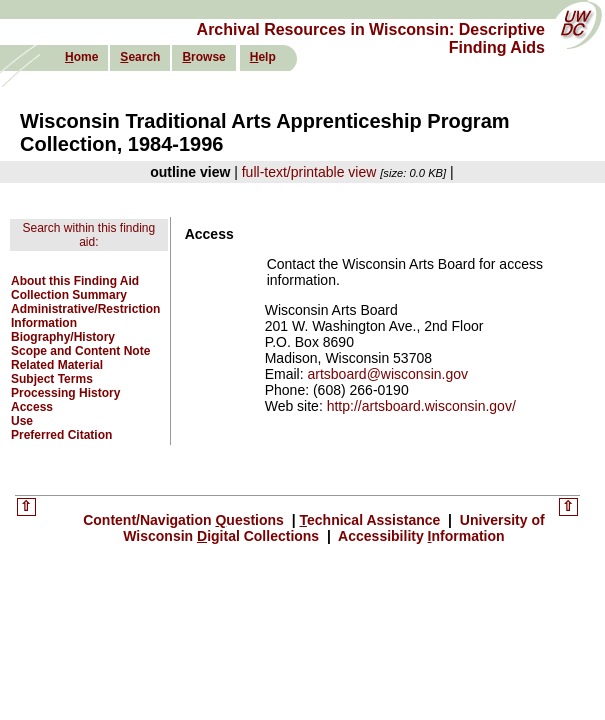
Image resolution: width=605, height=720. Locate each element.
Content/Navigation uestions (185, 520)
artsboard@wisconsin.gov (387, 374)
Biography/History (63, 337)
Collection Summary (69, 295)
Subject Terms (52, 379)
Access (32, 407)
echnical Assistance (372, 520)
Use (22, 421)
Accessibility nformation (420, 536)
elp (263, 57)
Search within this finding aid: (88, 235)
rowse (203, 57)
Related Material (57, 365)
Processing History (65, 393)
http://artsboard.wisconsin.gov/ (421, 406)
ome (81, 57)
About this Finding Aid (75, 281)
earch (140, 57)
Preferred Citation (61, 435)
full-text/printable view (309, 172)
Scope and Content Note (80, 351)
